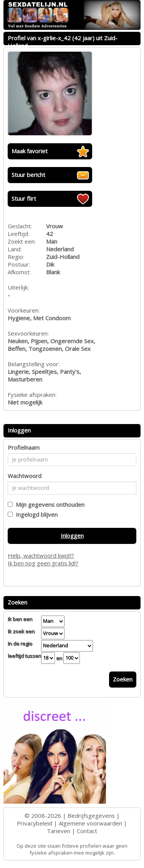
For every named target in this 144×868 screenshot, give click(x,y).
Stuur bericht (28, 175)
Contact (87, 831)
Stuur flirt (24, 198)
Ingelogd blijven (35, 514)
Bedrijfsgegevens (91, 816)
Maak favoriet (30, 151)
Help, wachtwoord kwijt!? (41, 555)
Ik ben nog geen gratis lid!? (43, 563)
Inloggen (72, 536)
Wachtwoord (25, 476)
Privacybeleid (35, 823)
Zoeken (123, 679)
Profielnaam (24, 447)
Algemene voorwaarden (90, 823)
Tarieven (59, 831)
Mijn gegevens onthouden (49, 504)
